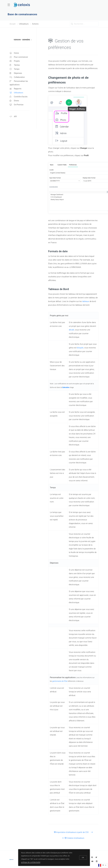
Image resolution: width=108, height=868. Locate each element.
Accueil (13, 24)
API (13, 119)
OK (83, 857)
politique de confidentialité (31, 862)
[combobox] (102, 865)
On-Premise (17, 107)
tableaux (86, 301)
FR (101, 865)
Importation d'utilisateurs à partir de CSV (73, 832)
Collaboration (18, 78)
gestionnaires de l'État (60, 681)
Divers (14, 103)
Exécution (66, 387)
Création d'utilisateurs (73, 838)
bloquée (80, 348)
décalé (72, 330)
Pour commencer (19, 57)
